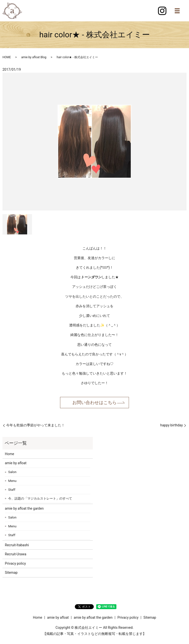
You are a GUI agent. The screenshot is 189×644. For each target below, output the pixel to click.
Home (10, 454)
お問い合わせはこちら (94, 402)
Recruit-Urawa (16, 554)
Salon (12, 472)
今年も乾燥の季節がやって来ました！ (35, 425)
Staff (12, 490)
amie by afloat (16, 463)
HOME (7, 57)
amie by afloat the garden (24, 508)
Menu (12, 481)
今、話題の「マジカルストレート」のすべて (40, 498)
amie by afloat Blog (34, 57)
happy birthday (172, 425)
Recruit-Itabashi (17, 545)
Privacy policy (15, 563)
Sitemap (11, 573)
